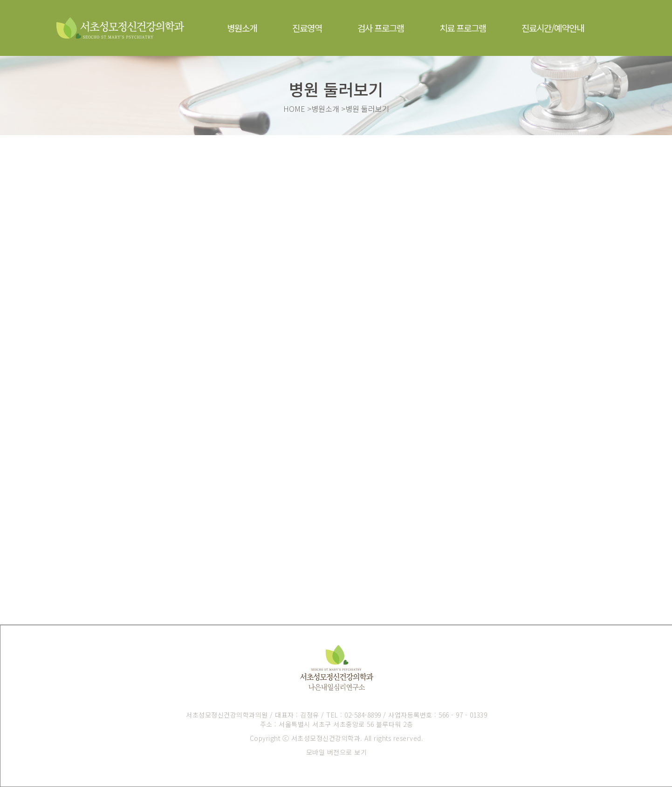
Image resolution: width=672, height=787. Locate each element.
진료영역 (307, 28)
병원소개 (242, 28)
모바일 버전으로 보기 (337, 752)
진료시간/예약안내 (553, 28)
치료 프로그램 (463, 28)
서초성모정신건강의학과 (326, 738)
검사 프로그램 (381, 28)
